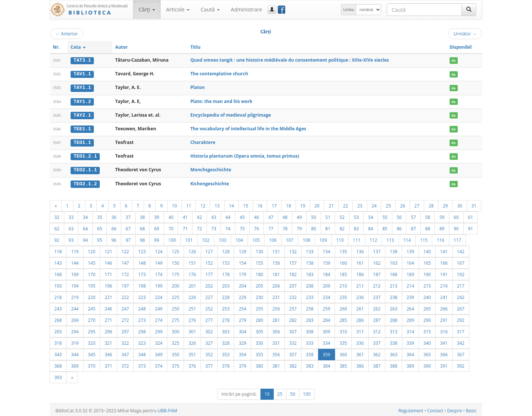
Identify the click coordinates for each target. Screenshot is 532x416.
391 (444, 364)
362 (377, 353)
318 (58, 341)
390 (427, 364)
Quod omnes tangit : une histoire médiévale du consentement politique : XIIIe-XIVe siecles (289, 60)
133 (310, 250)
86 (399, 227)
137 (377, 250)
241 (444, 296)
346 (108, 353)
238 (393, 296)
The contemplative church (219, 74)
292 (461, 319)
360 (343, 353)
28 (431, 204)
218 (58, 296)
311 (360, 330)
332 (293, 341)
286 (360, 319)
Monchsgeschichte (211, 169)
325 (175, 341)
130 (259, 250)
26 (403, 204)
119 (75, 250)
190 (427, 273)
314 (410, 330)
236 (360, 296)
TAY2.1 (82, 114)
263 (393, 307)
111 (357, 238)
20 (317, 204)
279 (242, 319)
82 (342, 227)
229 (242, 296)
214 (410, 284)
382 (293, 364)
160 (343, 261)
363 (393, 353)
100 (172, 238)
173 (142, 273)
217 (461, 284)
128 (226, 250)
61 (471, 216)
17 (274, 204)
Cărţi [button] (147, 9)
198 (142, 284)
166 (444, 261)
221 (108, 296)
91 (471, 227)
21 (331, 204)
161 (360, 261)
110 (340, 238)
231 (276, 296)
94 (85, 238)
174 (158, 273)
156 (276, 261)
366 (444, 353)
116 (440, 238)
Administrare (247, 9)
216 (444, 284)
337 (377, 341)
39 (157, 216)
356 (276, 353)
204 (242, 284)
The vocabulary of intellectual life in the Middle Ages (248, 128)
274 (158, 319)
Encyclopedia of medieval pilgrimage (231, 114)
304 (242, 330)
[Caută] (469, 10)
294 (75, 330)
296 (108, 330)
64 (85, 227)
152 (209, 261)
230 (259, 296)
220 (92, 296)
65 (100, 227)
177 (209, 273)
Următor (465, 34)
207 (293, 284)
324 (158, 341)
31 (474, 204)
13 (217, 204)
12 (203, 204)
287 (377, 319)
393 (58, 376)
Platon (197, 87)
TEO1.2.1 (85, 155)
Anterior (67, 34)
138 (393, 250)
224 (158, 296)
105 (256, 238)
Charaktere (203, 142)
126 (192, 250)
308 (310, 330)
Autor (122, 47)
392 (461, 364)
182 (293, 273)
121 (108, 250)
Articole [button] (178, 9)
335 (343, 341)
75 (242, 227)
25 (388, 204)
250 (175, 307)
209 (327, 284)
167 (461, 261)
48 (285, 216)
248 (142, 307)
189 (410, 273)
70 (171, 227)
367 (461, 353)
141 (444, 250)
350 (175, 353)
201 (192, 284)
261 (360, 307)
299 (158, 330)
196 (108, 284)
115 (424, 238)
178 (226, 273)
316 (444, 330)
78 (285, 227)
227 (209, 296)
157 (293, 261)
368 (58, 364)
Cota (78, 47)
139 (410, 250)
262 (377, 307)
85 (385, 227)
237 (377, 296)
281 (276, 319)
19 (303, 204)
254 (242, 307)
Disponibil (461, 47)
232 (293, 296)
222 (125, 296)
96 (114, 238)
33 (71, 216)
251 (192, 307)
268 (58, 319)
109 (323, 238)
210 (343, 284)
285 (343, 319)
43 (214, 216)
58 (428, 216)
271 (108, 319)
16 (260, 204)
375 (175, 364)
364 (410, 353)
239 (410, 296)
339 (410, 341)
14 (232, 204)
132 (293, 250)
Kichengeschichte (210, 182)
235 (343, 296)
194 (75, 284)
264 (410, 307)
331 (276, 341)
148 (142, 261)
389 (410, 364)
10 (174, 204)
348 (142, 353)
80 (314, 227)
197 (125, 284)
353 (226, 353)
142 (461, 250)
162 (377, 261)
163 (393, 261)
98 (143, 238)
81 (328, 227)
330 (259, 341)
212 (377, 284)
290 (427, 319)
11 (189, 204)
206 (276, 284)
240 (427, 296)
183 (310, 273)
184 (327, 273)
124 (158, 250)
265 (427, 307)
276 (192, 319)
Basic (471, 409)
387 (377, 364)
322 (125, 341)
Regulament (411, 409)
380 (259, 364)
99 (157, 238)
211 (360, 284)
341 (444, 341)
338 (393, 341)
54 (371, 216)
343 (58, 353)
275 (175, 319)
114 (407, 238)
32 (57, 216)
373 (142, 364)
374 (158, 364)
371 (108, 364)
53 (357, 216)
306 (276, 330)
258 (310, 307)
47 (271, 216)
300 (175, 330)
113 (390, 238)
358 (310, 353)
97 (128, 238)
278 (226, 319)
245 (92, 307)
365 (427, 353)
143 (58, 261)
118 (58, 250)
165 (427, 261)
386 (360, 364)
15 (246, 204)
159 (327, 261)
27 (417, 204)
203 (226, 284)
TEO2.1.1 (85, 169)
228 (226, 296)
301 (192, 330)
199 (158, 284)
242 (461, 296)
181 (276, 273)
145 (92, 261)
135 (343, 250)
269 (75, 319)
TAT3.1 (82, 60)
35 (100, 216)
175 (175, 273)
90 (456, 227)
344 (75, 353)
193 (58, 284)
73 (214, 227)
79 (299, 227)
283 (310, 319)
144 (75, 261)
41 (185, 216)
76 (257, 227)
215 (427, 284)
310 (343, 330)
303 (226, 330)
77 (271, 227)
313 (393, 330)
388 (393, 364)
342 (461, 341)
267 (461, 307)
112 (374, 238)
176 (192, 273)
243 (58, 307)
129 (242, 250)
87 (413, 227)
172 (125, 273)
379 (242, 364)
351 (192, 353)
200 (175, 284)
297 (125, 330)
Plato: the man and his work (221, 101)
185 (343, 273)
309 (327, 330)
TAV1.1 (82, 74)
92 (57, 238)
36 (114, 216)
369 (75, 364)
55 (385, 216)
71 (185, 227)
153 (226, 261)
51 (328, 216)
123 (142, 250)
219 (75, 296)
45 (242, 216)
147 (125, 261)
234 (327, 296)
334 (327, 341)
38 (143, 216)
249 (158, 307)
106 (273, 238)
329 (242, 341)
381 (276, 364)
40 (171, 216)
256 (276, 307)
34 (85, 216)
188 (393, 273)
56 (399, 216)
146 (108, 261)
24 (374, 204)
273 (142, 319)
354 (242, 353)
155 (259, 261)
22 (346, 204)
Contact (435, 409)
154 (242, 261)
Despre (454, 409)
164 (410, 261)
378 (226, 364)
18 (289, 204)
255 (259, 307)
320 (92, 341)
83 (357, 227)
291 (444, 319)
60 (456, 216)
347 (125, 353)
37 (128, 216)
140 (427, 250)
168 (58, 273)
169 (75, 273)
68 (143, 227)
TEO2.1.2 (85, 182)
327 (209, 341)
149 (158, 261)
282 (293, 319)
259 (327, 307)
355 (259, 353)
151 (192, 261)
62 (57, 227)
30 (460, 204)
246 (108, 307)
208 (310, 284)
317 (461, 330)
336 (360, 341)
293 (58, 330)
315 (427, 330)
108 (306, 238)
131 (276, 250)
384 (327, 364)
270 (92, 319)
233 (310, 296)
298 (142, 330)
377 (209, 364)
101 (189, 238)
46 (257, 216)
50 (314, 216)
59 (442, 216)
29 (446, 204)
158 (310, 261)
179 (242, 273)
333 (310, 341)
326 (192, 341)
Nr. (56, 47)
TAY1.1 (82, 87)
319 (75, 341)
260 (343, 307)
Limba (349, 10)
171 (108, 273)
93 (71, 238)
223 (142, 296)
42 (199, 216)
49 (299, 216)
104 (239, 238)
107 (290, 238)
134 (327, 250)
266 (444, 307)
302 (209, 330)
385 (343, 364)
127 (209, 250)
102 (206, 238)
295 (92, 330)
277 (209, 319)
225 (175, 296)
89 (442, 227)
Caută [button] (210, 9)
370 (92, 364)
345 (92, 353)
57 (413, 216)
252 (209, 307)
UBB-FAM (168, 409)
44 (228, 216)
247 (125, 307)
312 (377, 330)
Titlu (195, 47)
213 (393, 284)
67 (128, 227)
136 (360, 250)
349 (158, 353)
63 (71, 227)
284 (327, 319)
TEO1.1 (82, 142)
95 (100, 238)
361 (360, 353)
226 (192, 296)
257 (293, 307)
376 (192, 364)
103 (222, 238)
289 (410, 319)
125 (175, 250)
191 (444, 273)
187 (377, 273)
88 (428, 227)
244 (75, 307)
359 (327, 353)
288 (393, 319)
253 (226, 307)
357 (293, 353)
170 (92, 273)
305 (259, 330)
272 (125, 319)
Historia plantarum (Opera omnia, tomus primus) (245, 155)
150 (175, 261)
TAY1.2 (82, 101)
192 (461, 273)
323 (142, 341)
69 (157, 227)
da (453, 60)
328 (226, 341)
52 (342, 216)
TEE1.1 (82, 128)
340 (427, 341)
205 (259, 284)
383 (310, 364)
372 (125, 364)
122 (125, 250)
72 (199, 227)
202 (209, 284)
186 (360, 273)
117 (457, 238)
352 (209, 353)
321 (108, 341)
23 (360, 204)
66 (114, 227)
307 (293, 330)
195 (92, 284)
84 (371, 227)
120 (92, 250)
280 (259, 319)
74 (228, 227)
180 (259, 273)
